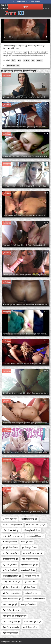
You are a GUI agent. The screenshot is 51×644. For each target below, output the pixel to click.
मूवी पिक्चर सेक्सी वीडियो (11, 587)
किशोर (14, 60)
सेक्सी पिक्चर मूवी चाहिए (11, 627)
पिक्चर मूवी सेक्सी (27, 542)
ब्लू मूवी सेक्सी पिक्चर (28, 570)
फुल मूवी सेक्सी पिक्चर (10, 547)
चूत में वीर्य (26, 60)
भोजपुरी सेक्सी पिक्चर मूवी (12, 582)
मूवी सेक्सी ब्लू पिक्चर (32, 593)
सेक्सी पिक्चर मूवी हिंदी (10, 633)
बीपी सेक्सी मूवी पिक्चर (30, 559)
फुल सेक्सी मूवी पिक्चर (13, 65)
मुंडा (33, 60)
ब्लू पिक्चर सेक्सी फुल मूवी (30, 565)
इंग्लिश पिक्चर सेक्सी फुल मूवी (36, 525)
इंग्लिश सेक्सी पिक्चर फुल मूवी (13, 536)
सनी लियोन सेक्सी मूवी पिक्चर (35, 599)
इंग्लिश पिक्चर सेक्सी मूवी (11, 530)
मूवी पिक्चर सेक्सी (31, 582)
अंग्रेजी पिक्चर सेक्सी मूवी (29, 519)
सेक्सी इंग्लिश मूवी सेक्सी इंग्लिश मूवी (15, 616)
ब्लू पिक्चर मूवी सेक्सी (10, 565)
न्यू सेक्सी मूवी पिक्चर (10, 542)
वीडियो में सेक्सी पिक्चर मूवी (12, 599)
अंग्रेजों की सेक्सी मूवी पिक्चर (12, 525)
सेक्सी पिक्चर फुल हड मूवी (33, 622)
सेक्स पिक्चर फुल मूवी (10, 604)
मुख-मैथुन (40, 60)
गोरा (19, 60)
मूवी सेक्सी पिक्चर (30, 587)
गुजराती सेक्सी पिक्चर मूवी (35, 536)
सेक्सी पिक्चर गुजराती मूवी (11, 622)
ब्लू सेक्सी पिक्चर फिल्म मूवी (12, 576)
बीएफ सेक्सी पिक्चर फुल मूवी (33, 553)
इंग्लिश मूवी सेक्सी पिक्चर (32, 530)
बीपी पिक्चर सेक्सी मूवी (10, 559)
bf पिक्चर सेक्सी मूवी (10, 519)
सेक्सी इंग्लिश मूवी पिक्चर (11, 610)
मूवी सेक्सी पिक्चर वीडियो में (12, 593)
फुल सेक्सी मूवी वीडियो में (11, 553)
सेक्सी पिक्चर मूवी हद (30, 627)
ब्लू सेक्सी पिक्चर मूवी (32, 576)
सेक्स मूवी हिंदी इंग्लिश (28, 604)
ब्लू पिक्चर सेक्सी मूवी (10, 570)
